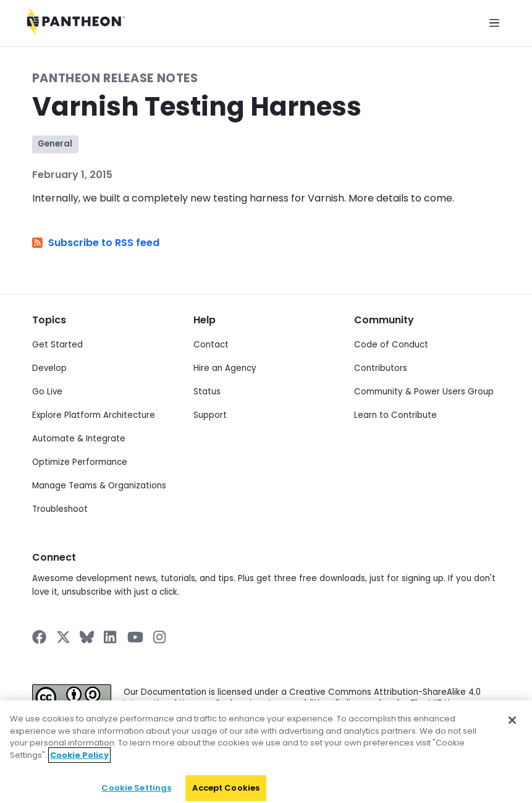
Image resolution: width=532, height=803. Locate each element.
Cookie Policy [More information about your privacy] (79, 764)
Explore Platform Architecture (94, 415)
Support (210, 415)
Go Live (47, 392)
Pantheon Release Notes (115, 78)
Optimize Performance (80, 462)
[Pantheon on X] (63, 637)
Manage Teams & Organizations (99, 486)
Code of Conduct (391, 345)
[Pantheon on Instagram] (160, 637)
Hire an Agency (225, 368)
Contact (211, 345)
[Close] (512, 729)
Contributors (381, 368)
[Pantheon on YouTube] (135, 637)
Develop (49, 368)
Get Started (57, 345)
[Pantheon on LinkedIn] (111, 637)
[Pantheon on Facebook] (39, 637)
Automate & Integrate (79, 439)
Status (207, 392)
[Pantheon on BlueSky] (87, 637)
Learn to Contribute (395, 415)
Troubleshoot (60, 509)
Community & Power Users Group (424, 392)
